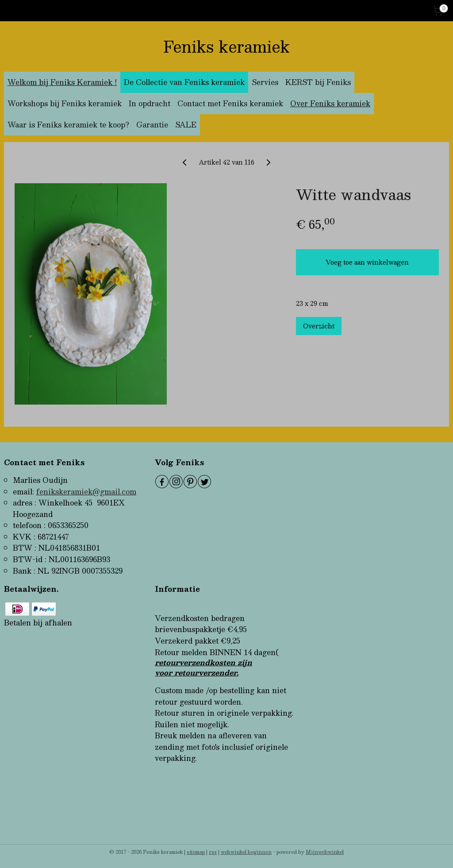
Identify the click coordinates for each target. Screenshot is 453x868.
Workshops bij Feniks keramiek (65, 103)
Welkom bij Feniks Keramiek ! (62, 82)
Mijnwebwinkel (325, 852)
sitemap (196, 852)
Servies (265, 82)
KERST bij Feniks (318, 82)
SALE (186, 125)
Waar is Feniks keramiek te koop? (68, 125)
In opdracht (150, 103)
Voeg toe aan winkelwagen (367, 262)
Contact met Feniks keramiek (230, 103)
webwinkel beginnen (246, 852)
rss (213, 852)
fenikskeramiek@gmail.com (86, 492)
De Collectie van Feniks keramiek (184, 82)
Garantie (152, 125)
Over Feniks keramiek (330, 103)
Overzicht (319, 326)
